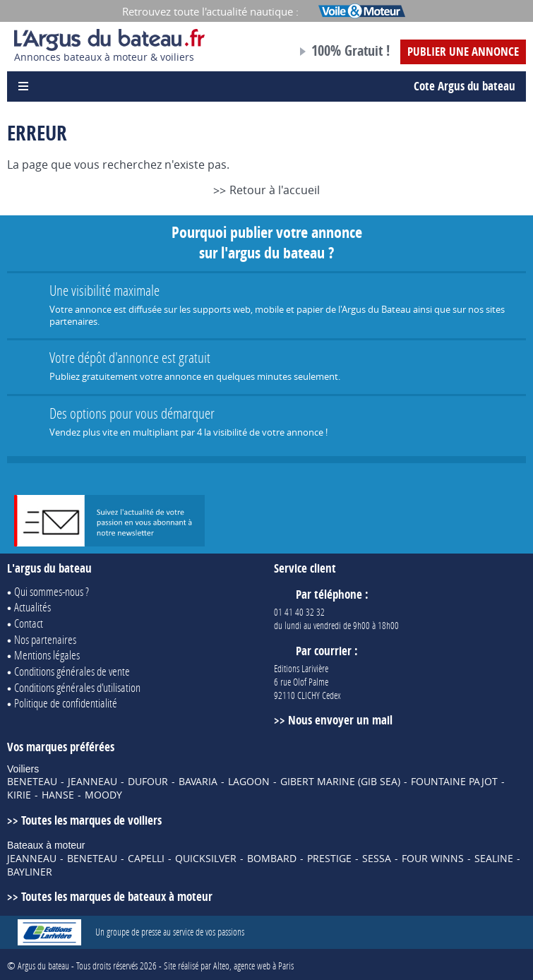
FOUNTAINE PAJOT (454, 782)
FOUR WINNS (433, 859)
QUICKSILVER (206, 859)
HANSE (58, 795)
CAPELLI (146, 859)
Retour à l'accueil (275, 190)
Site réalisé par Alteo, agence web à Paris (229, 966)
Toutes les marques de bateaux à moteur (117, 896)
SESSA (377, 859)
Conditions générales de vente (72, 671)
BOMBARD (272, 859)
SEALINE (494, 859)
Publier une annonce (463, 51)
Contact (29, 623)
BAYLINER (30, 872)
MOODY (103, 795)
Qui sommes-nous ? (52, 591)
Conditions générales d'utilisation (77, 687)
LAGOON (249, 782)
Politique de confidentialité (66, 703)
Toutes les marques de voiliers (91, 820)
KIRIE (19, 795)
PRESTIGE (329, 859)
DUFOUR (148, 782)
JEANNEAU (92, 782)
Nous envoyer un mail (340, 720)
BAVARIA (198, 782)
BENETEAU (32, 782)
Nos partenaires (45, 639)
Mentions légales (47, 655)
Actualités (32, 607)
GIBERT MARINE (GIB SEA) (340, 782)
